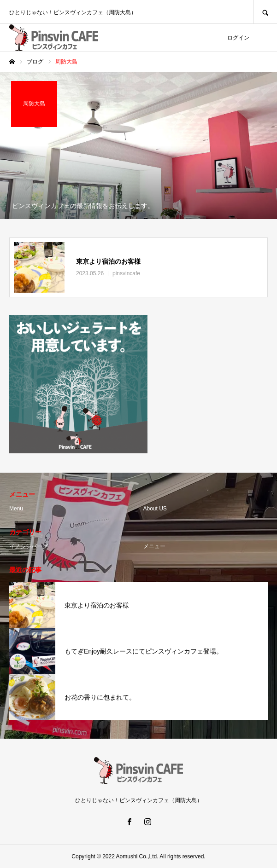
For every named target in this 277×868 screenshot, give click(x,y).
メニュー (154, 546)
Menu (16, 509)
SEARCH (265, 12)
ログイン (238, 38)
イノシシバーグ (29, 546)
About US (155, 509)
